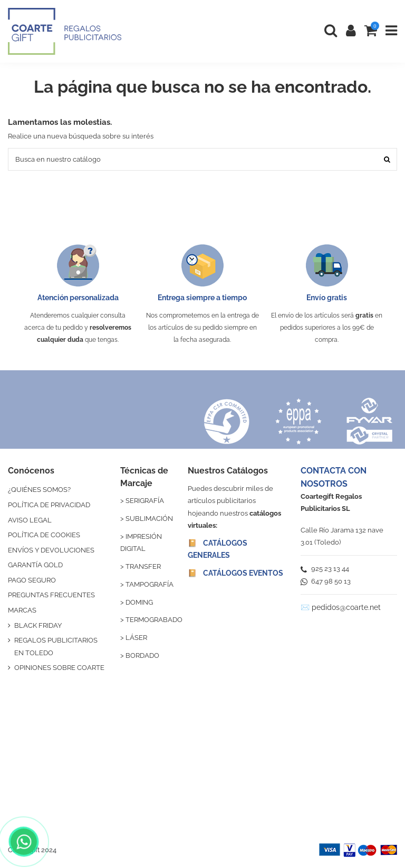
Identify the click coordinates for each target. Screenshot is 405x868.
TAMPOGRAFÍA (150, 584)
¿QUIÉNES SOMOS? (39, 490)
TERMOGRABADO (154, 620)
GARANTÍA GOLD (35, 565)
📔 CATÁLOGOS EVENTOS (235, 573)
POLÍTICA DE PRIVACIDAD (49, 505)
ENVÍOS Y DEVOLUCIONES (51, 550)
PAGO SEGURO (32, 580)
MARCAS (22, 610)
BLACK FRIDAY (38, 625)
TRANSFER (143, 566)
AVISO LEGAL (30, 520)
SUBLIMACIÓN (149, 519)
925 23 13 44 (325, 569)
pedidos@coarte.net (346, 607)
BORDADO (142, 655)
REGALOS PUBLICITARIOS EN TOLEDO (56, 646)
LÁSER (136, 638)
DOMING (139, 602)
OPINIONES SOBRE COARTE (59, 668)
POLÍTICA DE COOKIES (44, 535)
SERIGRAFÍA (145, 501)
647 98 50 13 (326, 581)
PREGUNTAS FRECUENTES (51, 595)
